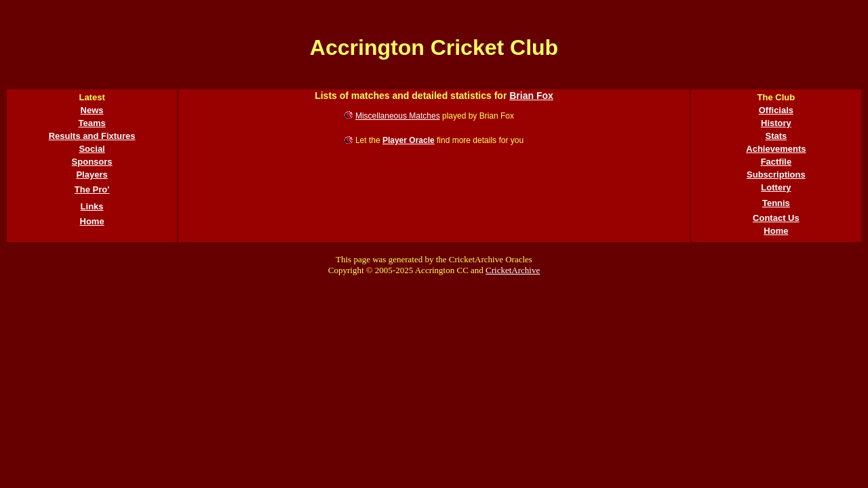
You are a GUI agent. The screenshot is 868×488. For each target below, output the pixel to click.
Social (92, 149)
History (776, 123)
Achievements (776, 149)
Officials (776, 110)
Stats (776, 136)
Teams (92, 123)
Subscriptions (776, 175)
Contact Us (776, 218)
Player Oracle (409, 140)
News (92, 110)
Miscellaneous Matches (398, 116)
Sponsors (92, 162)
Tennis (776, 203)
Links (92, 206)
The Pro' (92, 189)
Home (92, 221)
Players (92, 175)
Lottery (776, 187)
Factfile (776, 162)
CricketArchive (513, 270)
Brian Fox (531, 96)
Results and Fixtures (92, 136)
